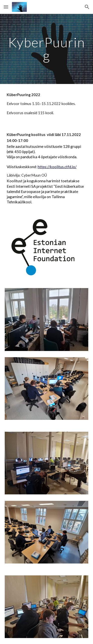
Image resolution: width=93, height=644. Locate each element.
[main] (47, 49)
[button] (6, 7)
